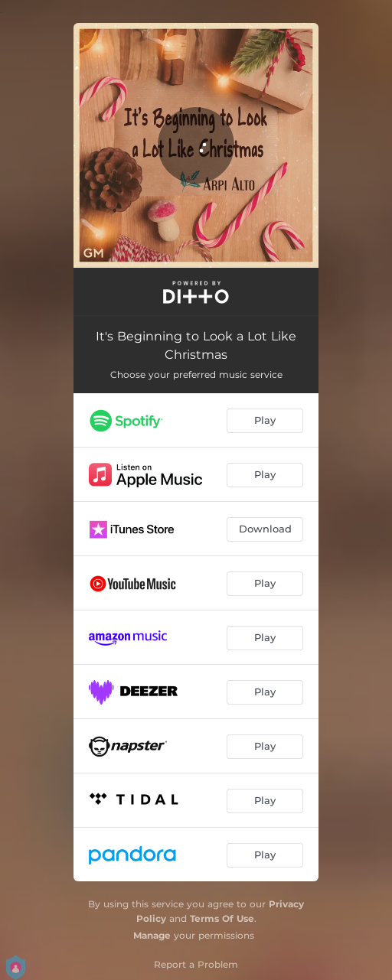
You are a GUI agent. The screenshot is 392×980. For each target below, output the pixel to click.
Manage (152, 935)
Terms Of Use (222, 918)
